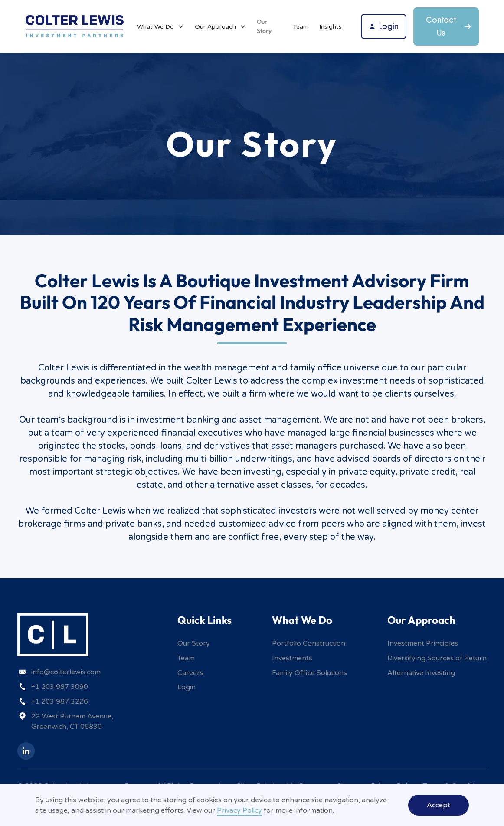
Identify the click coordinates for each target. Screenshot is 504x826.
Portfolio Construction (309, 643)
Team (301, 27)
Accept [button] (439, 805)
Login (187, 687)
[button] (161, 27)
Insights (331, 27)
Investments (292, 658)
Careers (190, 673)
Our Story (264, 26)
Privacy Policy (239, 810)
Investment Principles (423, 643)
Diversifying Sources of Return (437, 658)
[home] (75, 26)
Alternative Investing (421, 673)
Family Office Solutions (309, 673)
